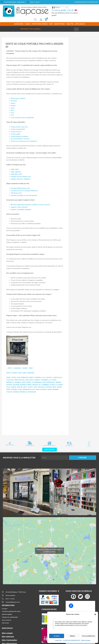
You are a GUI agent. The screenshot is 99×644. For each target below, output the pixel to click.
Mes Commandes (9, 640)
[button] (95, 614)
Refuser (72, 636)
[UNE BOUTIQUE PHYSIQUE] (49, 443)
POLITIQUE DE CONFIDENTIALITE (72, 640)
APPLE (9, 373)
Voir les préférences (89, 636)
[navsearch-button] (35, 20)
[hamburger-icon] (76, 29)
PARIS (8, 378)
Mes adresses (8, 637)
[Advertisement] (35, 416)
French (56, 8)
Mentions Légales (86, 640)
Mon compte (7, 633)
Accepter (57, 636)
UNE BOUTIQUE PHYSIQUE (49, 446)
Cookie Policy (58, 640)
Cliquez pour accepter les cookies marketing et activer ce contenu (49, 551)
